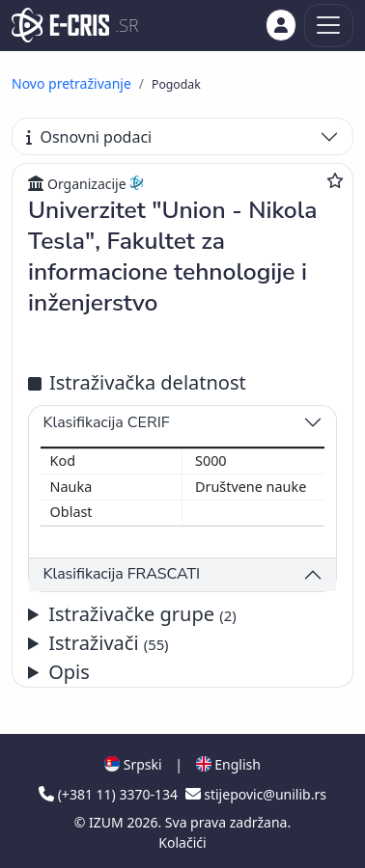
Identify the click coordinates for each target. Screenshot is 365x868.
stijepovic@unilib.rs (256, 794)
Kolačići (182, 842)
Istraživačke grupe (142, 614)
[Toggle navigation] (329, 26)
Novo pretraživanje (71, 83)
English (228, 764)
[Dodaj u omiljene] (335, 180)
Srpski (133, 764)
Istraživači (108, 643)
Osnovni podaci (89, 137)
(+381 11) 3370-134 (110, 794)
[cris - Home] (60, 25)
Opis (69, 672)
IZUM (108, 822)
